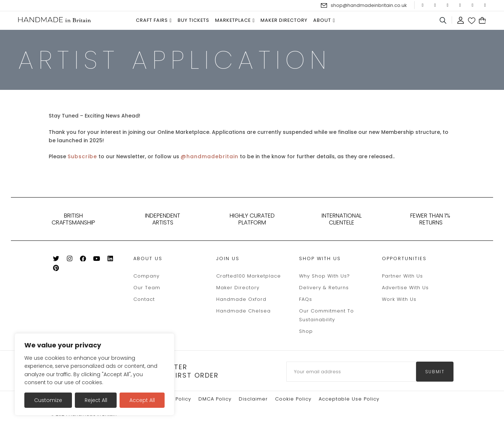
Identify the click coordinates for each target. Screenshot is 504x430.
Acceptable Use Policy (349, 399)
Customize (48, 400)
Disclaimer (253, 399)
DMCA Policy (215, 399)
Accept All (142, 400)
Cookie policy (293, 399)
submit (435, 372)
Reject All (96, 400)
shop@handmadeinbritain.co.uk (369, 5)
